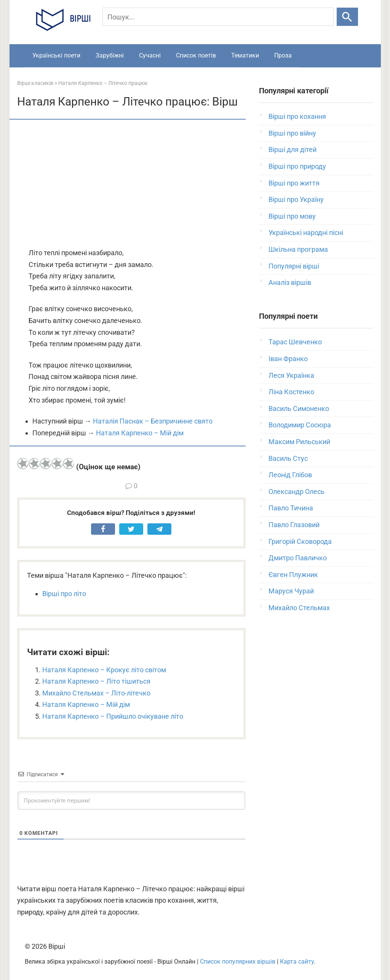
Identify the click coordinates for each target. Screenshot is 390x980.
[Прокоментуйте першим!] (131, 801)
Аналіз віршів (290, 282)
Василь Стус (288, 458)
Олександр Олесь (296, 492)
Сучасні (150, 55)
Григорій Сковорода (300, 541)
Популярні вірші (294, 266)
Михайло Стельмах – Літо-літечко (96, 693)
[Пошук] (218, 17)
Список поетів (196, 55)
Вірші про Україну (296, 199)
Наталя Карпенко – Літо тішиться (96, 681)
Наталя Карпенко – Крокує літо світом (104, 670)
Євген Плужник (293, 575)
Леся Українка (291, 375)
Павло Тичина (291, 508)
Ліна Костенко (291, 392)
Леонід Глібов (290, 475)
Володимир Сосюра (300, 425)
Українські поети (56, 55)
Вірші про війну (292, 133)
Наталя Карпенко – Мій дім (140, 433)
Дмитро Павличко (298, 558)
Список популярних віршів (238, 962)
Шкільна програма (298, 249)
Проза (283, 55)
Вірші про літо (64, 594)
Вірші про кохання (297, 116)
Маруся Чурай (291, 591)
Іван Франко (288, 359)
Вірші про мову (292, 216)
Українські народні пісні (306, 233)
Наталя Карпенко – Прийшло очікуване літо (113, 716)
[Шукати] (347, 17)
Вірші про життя (294, 183)
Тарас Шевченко (295, 342)
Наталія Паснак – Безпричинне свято (153, 421)
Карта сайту (297, 962)
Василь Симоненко (299, 408)
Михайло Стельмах (299, 608)
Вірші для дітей (292, 149)
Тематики (245, 55)
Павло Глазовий (294, 525)
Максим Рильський (299, 442)
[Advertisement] (131, 184)
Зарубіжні (110, 55)
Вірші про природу (297, 166)
